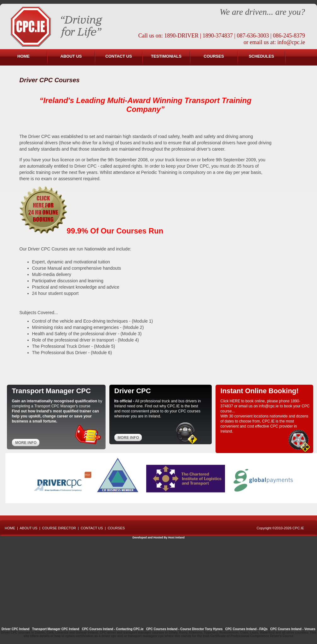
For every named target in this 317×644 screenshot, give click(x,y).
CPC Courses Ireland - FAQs (246, 629)
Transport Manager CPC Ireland (56, 629)
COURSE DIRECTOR (59, 528)
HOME (23, 56)
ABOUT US (71, 56)
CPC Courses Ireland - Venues (293, 629)
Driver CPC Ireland (15, 629)
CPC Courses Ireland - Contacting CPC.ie (113, 629)
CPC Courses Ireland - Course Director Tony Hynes (184, 629)
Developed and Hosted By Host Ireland (158, 538)
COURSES (214, 56)
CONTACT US (118, 56)
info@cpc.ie (291, 42)
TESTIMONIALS (166, 56)
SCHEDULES (261, 56)
